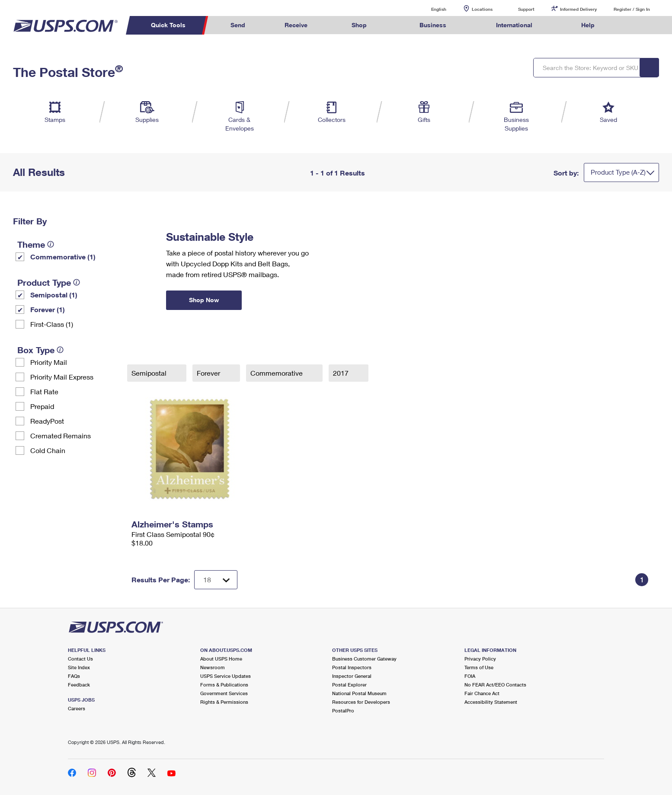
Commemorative (277, 373)
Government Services (224, 693)
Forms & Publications (224, 685)
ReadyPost (47, 421)
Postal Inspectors (352, 667)
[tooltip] (51, 244)
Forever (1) (48, 309)
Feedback (79, 685)
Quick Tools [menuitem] (168, 25)
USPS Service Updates (226, 676)
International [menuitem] (514, 25)
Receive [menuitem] (296, 25)
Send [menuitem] (238, 25)
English (430, 9)
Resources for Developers (361, 702)
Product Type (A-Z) (618, 172)
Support (526, 9)
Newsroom (213, 667)
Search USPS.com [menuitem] (631, 25)
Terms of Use (479, 667)
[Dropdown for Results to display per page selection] (216, 580)
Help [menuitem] (588, 25)
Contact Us (80, 659)
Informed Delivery (578, 9)
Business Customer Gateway (364, 659)
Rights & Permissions (224, 702)
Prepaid (42, 406)
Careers (77, 708)
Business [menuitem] (433, 25)
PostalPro (343, 710)
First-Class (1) (52, 324)
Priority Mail (49, 362)
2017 (342, 373)
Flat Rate (44, 391)
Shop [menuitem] (359, 25)
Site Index (79, 667)
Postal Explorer (349, 685)
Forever (209, 373)
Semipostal (150, 373)
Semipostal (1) (54, 295)
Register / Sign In (632, 9)
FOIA (470, 676)
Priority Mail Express (62, 377)
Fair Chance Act (482, 693)
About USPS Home (221, 659)
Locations (482, 9)
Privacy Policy (480, 659)
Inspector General (352, 676)
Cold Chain (48, 450)
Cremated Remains (61, 436)
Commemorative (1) (63, 257)
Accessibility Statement (491, 702)
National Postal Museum (359, 693)
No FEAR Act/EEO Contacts (495, 685)
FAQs (74, 676)
